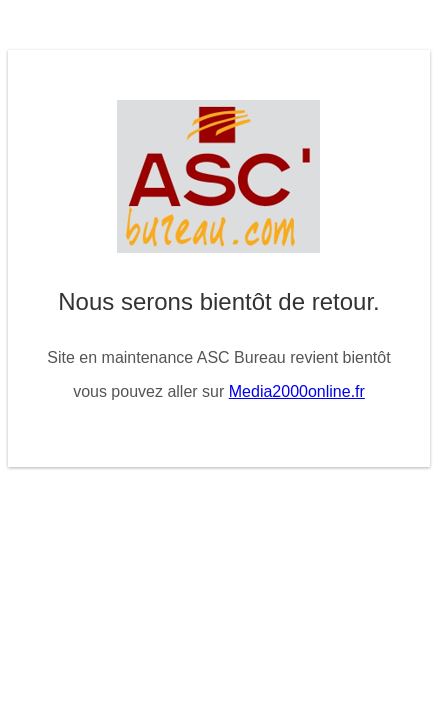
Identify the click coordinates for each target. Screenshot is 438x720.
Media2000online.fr (297, 391)
